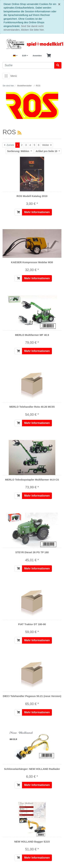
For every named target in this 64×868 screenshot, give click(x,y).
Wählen (19, 151)
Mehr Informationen (37, 212)
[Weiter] (47, 145)
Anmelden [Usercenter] (37, 56)
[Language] (15, 56)
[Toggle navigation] (6, 76)
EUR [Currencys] (25, 56)
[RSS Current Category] (19, 133)
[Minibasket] (49, 56)
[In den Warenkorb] (18, 212)
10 (47, 151)
